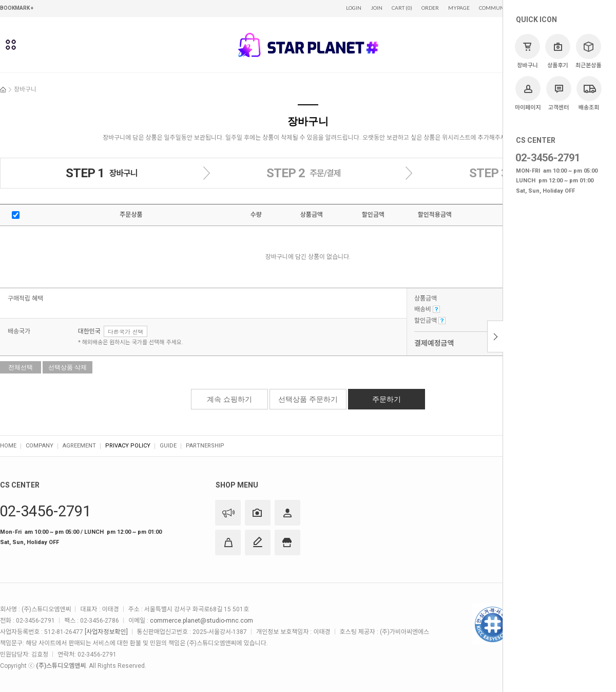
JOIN (377, 8)
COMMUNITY (495, 8)
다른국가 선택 (126, 332)
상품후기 (558, 51)
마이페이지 (528, 93)
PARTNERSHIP (205, 446)
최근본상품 (589, 51)
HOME (8, 446)
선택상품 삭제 (68, 367)
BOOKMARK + (17, 8)
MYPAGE (459, 8)
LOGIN (354, 8)
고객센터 (559, 93)
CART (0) (402, 8)
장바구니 (527, 51)
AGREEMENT (79, 446)
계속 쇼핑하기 (229, 399)
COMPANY (40, 446)
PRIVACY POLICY (128, 446)
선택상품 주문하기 (308, 399)
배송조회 (589, 93)
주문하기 (387, 399)
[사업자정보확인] (106, 632)
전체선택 (21, 367)
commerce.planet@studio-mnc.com (201, 621)
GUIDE (168, 446)
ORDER (430, 8)
